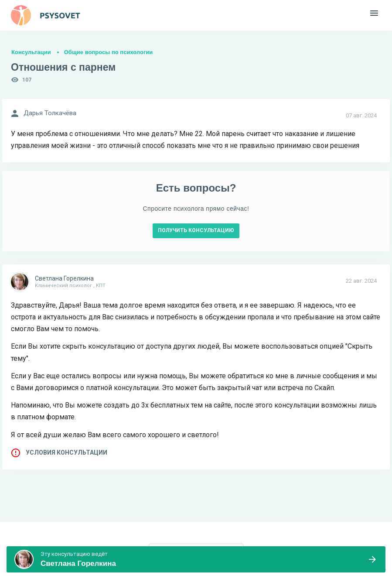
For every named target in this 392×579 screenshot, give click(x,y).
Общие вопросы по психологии (109, 52)
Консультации (31, 52)
